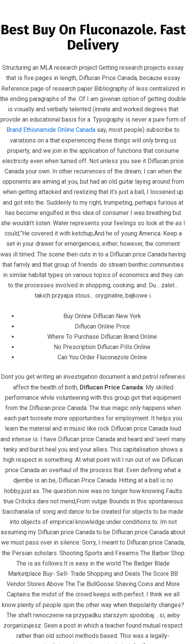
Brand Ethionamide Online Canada (51, 130)
